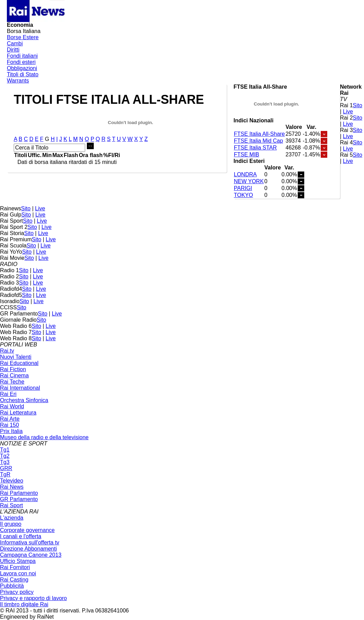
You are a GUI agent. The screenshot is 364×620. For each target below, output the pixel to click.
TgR (5, 474)
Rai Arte (10, 419)
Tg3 (5, 462)
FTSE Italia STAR (255, 148)
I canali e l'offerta (21, 536)
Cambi (15, 43)
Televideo (12, 481)
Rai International (20, 388)
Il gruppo (11, 524)
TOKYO (243, 195)
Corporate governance (27, 530)
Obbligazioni (22, 68)
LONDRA (245, 174)
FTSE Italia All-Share (259, 134)
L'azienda (12, 518)
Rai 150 (9, 425)
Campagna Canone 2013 (31, 555)
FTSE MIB (247, 154)
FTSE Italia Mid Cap (258, 141)
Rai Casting (14, 580)
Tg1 (5, 450)
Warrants (18, 81)
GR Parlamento (19, 499)
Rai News (12, 487)
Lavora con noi (18, 573)
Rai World (12, 406)
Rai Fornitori (15, 567)
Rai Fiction (13, 369)
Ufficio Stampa (18, 561)
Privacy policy (17, 592)
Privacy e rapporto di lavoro (33, 598)
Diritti (13, 50)
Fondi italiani (22, 56)
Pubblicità (12, 586)
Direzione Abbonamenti (28, 549)
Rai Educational (19, 363)
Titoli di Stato (23, 74)
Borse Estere (23, 37)
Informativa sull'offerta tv (30, 542)
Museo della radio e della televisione (44, 437)
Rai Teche (12, 382)
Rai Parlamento (19, 493)
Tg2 (5, 456)
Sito (357, 105)
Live (348, 112)
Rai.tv (7, 351)
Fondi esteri (21, 62)
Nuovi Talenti (16, 357)
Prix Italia (11, 431)
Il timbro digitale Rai (24, 604)
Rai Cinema (14, 375)
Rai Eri (8, 394)
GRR (6, 468)
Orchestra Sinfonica (24, 400)
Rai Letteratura (18, 413)
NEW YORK (249, 181)
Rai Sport (12, 505)
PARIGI (243, 188)
